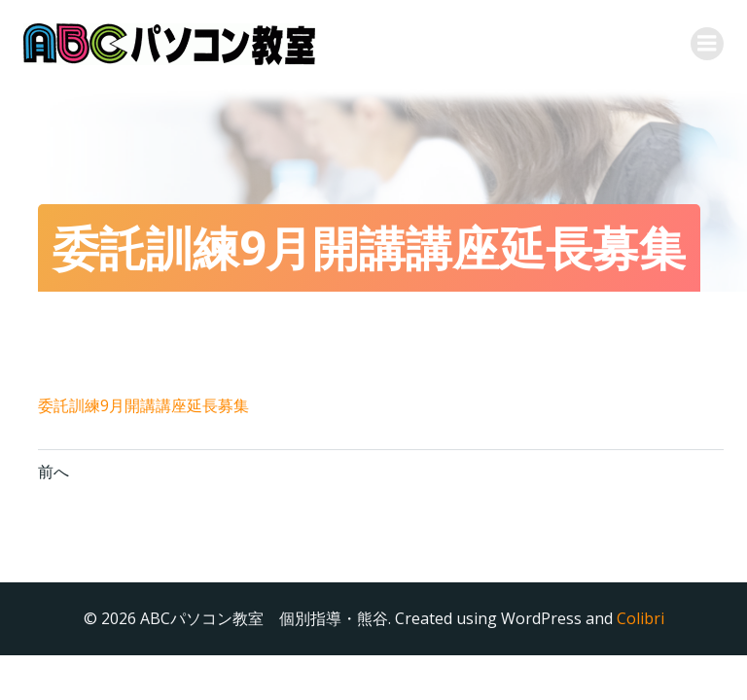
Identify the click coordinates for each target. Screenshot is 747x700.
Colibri (640, 618)
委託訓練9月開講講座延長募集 (143, 405)
